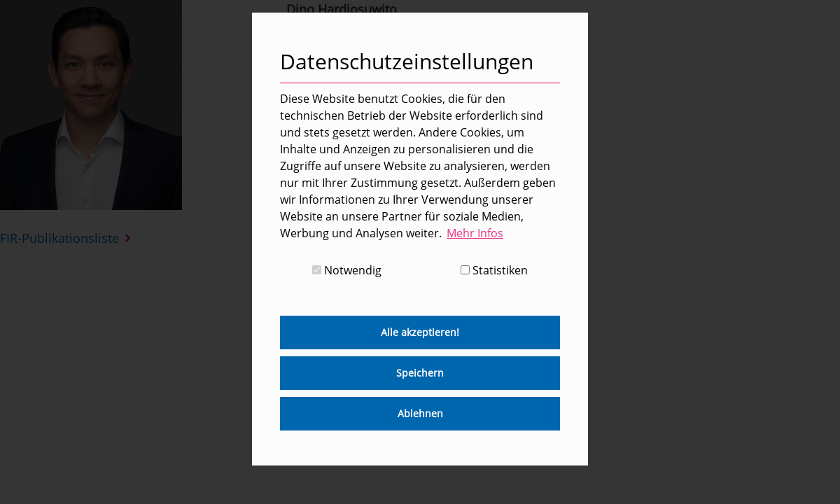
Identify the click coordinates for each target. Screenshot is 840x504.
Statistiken (494, 270)
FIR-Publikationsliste (59, 238)
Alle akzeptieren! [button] (420, 332)
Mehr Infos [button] (475, 233)
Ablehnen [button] (420, 413)
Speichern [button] (420, 373)
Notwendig (347, 270)
